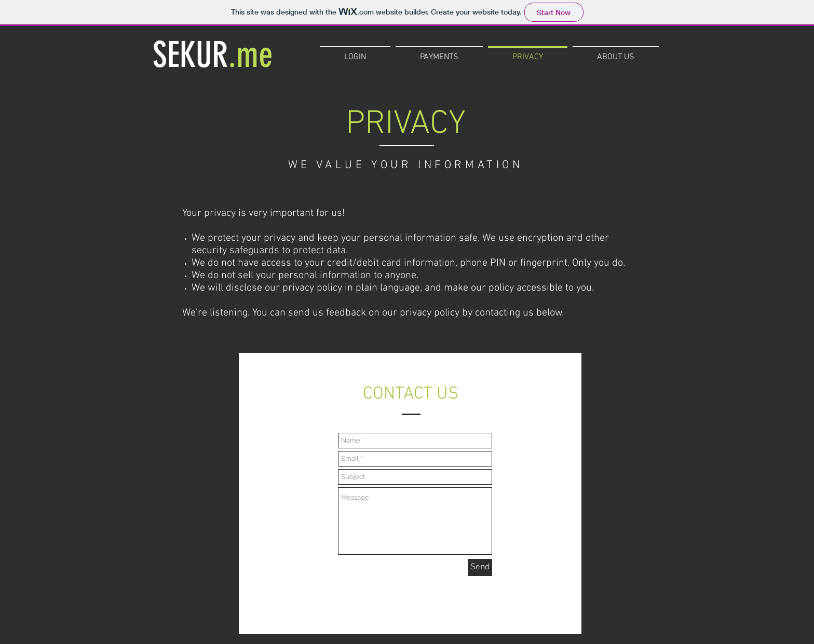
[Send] (480, 567)
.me (250, 55)
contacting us (504, 313)
